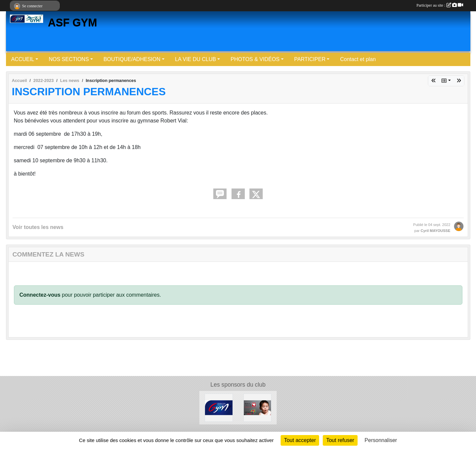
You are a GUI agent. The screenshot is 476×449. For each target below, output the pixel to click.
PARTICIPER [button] (310, 59)
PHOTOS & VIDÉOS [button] (255, 59)
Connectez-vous (40, 295)
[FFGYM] (219, 407)
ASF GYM (73, 23)
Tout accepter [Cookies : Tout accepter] (300, 440)
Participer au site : (440, 5)
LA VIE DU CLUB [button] (196, 59)
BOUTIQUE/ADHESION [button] (132, 59)
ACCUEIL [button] (23, 59)
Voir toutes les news (38, 227)
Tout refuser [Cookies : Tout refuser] (340, 440)
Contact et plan (358, 59)
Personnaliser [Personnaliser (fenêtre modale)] (381, 440)
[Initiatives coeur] (258, 407)
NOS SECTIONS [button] (69, 59)
